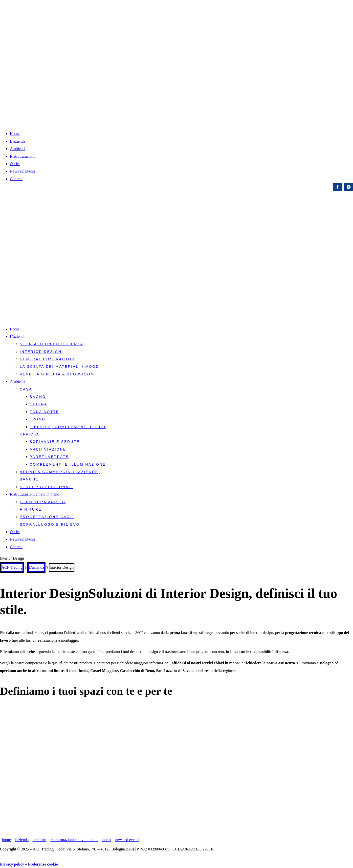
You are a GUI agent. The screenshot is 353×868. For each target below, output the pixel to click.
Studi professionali (46, 487)
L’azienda (18, 141)
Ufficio (29, 434)
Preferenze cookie (43, 864)
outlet (107, 840)
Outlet (15, 164)
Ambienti (17, 149)
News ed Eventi (22, 171)
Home (15, 134)
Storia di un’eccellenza (52, 344)
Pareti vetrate (49, 457)
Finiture (31, 509)
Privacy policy (12, 864)
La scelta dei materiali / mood (59, 367)
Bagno (38, 397)
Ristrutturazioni (22, 156)
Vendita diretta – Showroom (57, 374)
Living (38, 419)
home (6, 840)
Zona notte (44, 412)
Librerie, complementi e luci (68, 427)
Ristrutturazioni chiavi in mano (35, 494)
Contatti (16, 179)
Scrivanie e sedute (55, 442)
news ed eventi (127, 840)
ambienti (40, 840)
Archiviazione (48, 449)
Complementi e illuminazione (68, 464)
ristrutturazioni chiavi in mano (74, 840)
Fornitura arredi (43, 502)
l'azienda (22, 840)
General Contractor (47, 359)
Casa (26, 389)
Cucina (39, 404)
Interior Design (41, 352)
